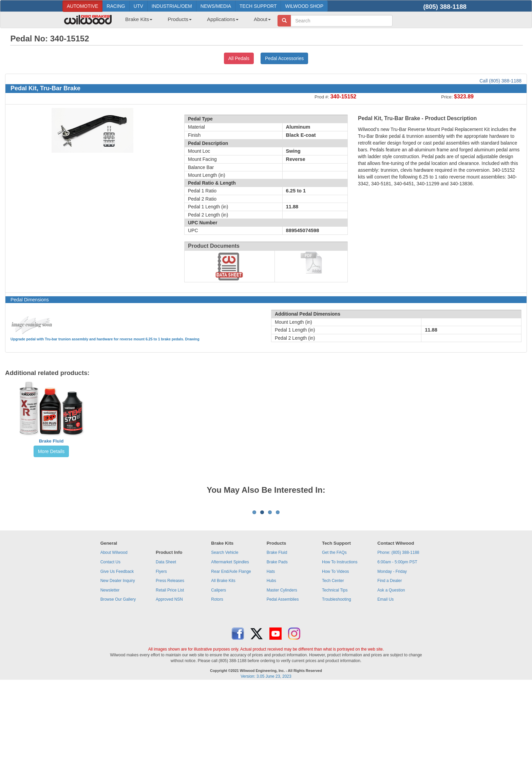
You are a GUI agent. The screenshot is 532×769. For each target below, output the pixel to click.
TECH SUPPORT (258, 6)
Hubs (271, 665)
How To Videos (336, 656)
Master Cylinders (282, 674)
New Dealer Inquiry (118, 665)
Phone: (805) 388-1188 (398, 637)
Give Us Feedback (117, 656)
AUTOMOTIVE (82, 6)
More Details (51, 451)
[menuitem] (136, 21)
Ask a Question (391, 674)
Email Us (385, 683)
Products (180, 19)
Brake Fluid (51, 441)
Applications (223, 19)
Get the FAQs (334, 637)
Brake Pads (277, 646)
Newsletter (110, 674)
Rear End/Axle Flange (231, 656)
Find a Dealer (389, 665)
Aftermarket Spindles (230, 646)
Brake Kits (139, 19)
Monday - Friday (392, 656)
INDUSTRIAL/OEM (172, 6)
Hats (271, 656)
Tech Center (333, 665)
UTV (138, 6)
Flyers (161, 656)
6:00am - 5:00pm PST (397, 646)
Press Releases (170, 665)
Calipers (218, 674)
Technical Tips (335, 674)
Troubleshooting (337, 683)
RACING (116, 6)
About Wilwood (114, 637)
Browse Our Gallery (118, 683)
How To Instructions (340, 646)
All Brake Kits (223, 665)
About (262, 19)
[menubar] (195, 21)
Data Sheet (166, 646)
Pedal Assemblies (283, 683)
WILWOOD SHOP (304, 6)
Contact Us (110, 646)
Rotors (217, 683)
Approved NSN (169, 683)
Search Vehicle (225, 637)
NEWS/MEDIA (216, 6)
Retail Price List (170, 674)
